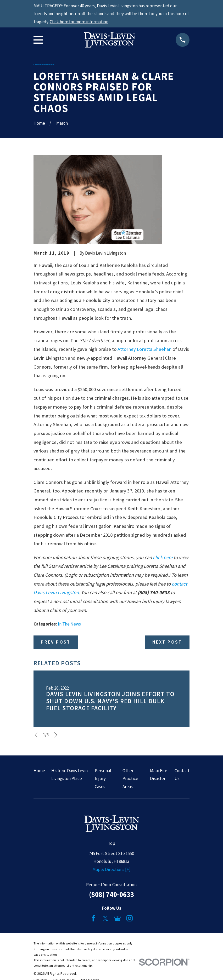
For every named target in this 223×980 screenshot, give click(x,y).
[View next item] (56, 735)
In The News (69, 624)
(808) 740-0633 (111, 894)
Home (39, 771)
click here (163, 557)
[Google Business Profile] (118, 918)
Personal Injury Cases (103, 779)
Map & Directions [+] (111, 869)
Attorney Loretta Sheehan (144, 349)
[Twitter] (105, 918)
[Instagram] (130, 918)
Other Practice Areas (130, 779)
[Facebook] (93, 918)
